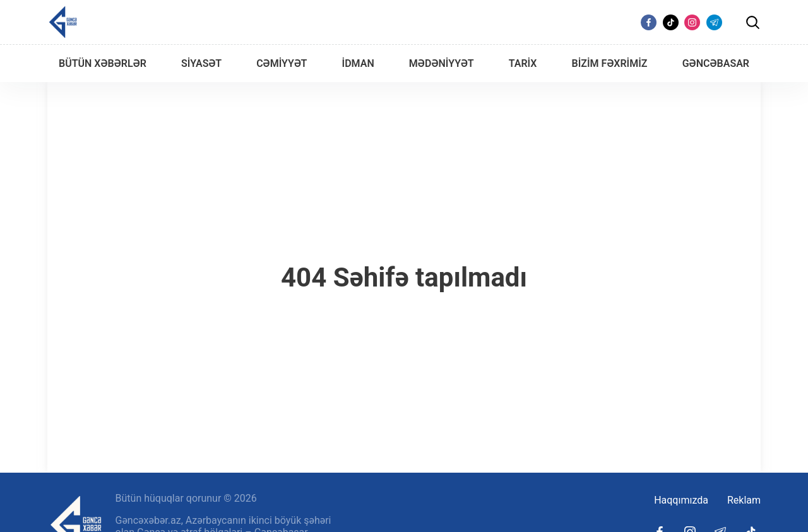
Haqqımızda (681, 500)
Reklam (744, 500)
